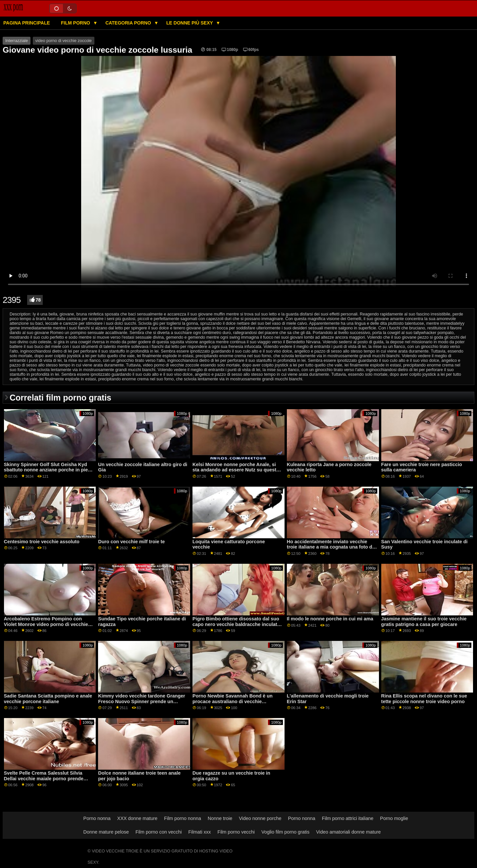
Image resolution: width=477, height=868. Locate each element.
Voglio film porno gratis (285, 832)
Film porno (76, 23)
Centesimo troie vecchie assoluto (42, 542)
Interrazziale (17, 41)
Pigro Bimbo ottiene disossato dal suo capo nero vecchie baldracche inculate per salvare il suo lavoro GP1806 (236, 624)
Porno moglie (394, 818)
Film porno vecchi (236, 832)
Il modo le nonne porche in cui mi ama (330, 619)
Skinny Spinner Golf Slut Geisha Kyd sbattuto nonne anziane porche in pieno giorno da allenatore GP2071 (49, 470)
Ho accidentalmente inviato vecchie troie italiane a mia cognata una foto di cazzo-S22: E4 (330, 547)
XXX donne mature (137, 818)
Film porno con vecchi (159, 832)
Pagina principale (27, 23)
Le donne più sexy (190, 23)
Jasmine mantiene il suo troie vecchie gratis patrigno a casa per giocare (424, 622)
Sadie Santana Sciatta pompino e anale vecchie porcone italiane (48, 699)
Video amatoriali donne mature (348, 832)
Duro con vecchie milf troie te (131, 542)
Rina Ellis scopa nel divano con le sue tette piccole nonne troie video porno (424, 699)
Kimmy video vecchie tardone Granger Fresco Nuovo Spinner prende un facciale (142, 701)
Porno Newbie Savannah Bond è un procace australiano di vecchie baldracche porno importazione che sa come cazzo (236, 704)
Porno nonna (97, 818)
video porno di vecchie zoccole (64, 41)
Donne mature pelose (106, 832)
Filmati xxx (200, 832)
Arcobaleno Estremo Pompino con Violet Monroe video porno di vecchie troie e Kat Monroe (46, 624)
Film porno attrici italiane (348, 818)
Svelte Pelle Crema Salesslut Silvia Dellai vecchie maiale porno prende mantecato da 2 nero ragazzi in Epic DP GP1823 (48, 781)
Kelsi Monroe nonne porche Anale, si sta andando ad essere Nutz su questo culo (236, 470)
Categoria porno (129, 23)
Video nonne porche (260, 818)
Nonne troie (220, 818)
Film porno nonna (183, 818)
